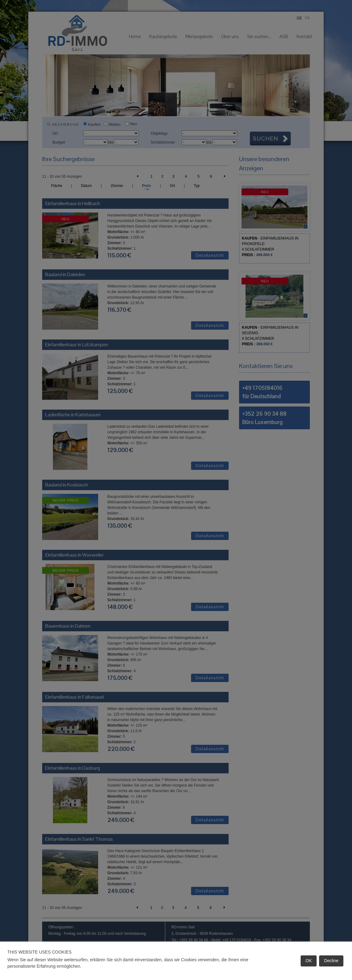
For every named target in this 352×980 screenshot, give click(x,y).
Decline (331, 961)
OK (309, 961)
